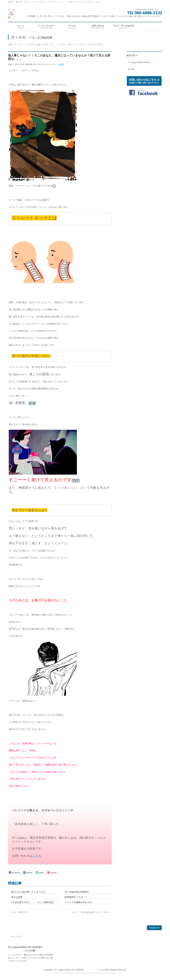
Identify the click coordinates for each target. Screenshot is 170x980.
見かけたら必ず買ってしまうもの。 (29, 892)
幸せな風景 (17, 897)
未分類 (61, 64)
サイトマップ (16, 937)
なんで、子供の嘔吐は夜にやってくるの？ (92, 912)
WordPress (70, 973)
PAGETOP (154, 928)
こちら (37, 856)
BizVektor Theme (85, 973)
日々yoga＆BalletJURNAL (139, 62)
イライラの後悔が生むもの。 (79, 902)
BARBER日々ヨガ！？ (76, 897)
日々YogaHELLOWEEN (76, 892)
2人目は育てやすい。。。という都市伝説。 (33, 902)
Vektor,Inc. (101, 973)
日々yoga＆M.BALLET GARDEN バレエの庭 (81, 970)
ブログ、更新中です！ (19, 912)
